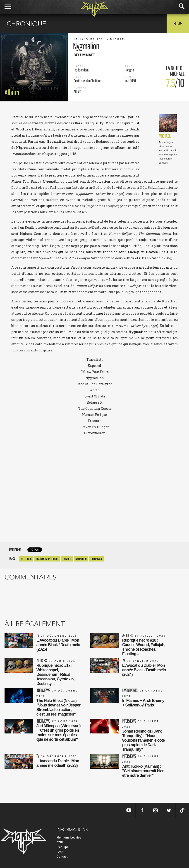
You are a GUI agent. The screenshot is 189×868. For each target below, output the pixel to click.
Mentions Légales (69, 837)
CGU (60, 842)
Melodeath (26, 559)
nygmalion (81, 559)
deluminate (96, 559)
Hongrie (67, 559)
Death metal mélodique (47, 559)
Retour (178, 23)
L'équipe (63, 847)
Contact (62, 857)
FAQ (60, 852)
